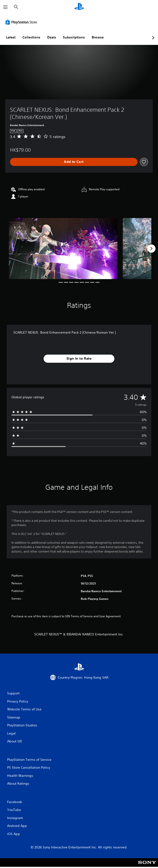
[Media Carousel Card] (63, 249)
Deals (52, 37)
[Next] (151, 249)
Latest (11, 37)
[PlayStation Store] (22, 22)
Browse (98, 37)
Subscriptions (74, 37)
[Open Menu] (5, 7)
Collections (31, 37)
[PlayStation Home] (79, 7)
